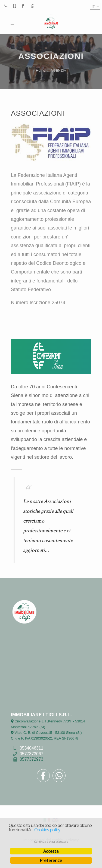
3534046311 (31, 748)
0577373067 (31, 754)
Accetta (51, 851)
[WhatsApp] (33, 6)
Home (41, 70)
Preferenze (51, 860)
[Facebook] (23, 6)
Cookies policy (47, 830)
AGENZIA (58, 70)
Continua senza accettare (51, 842)
